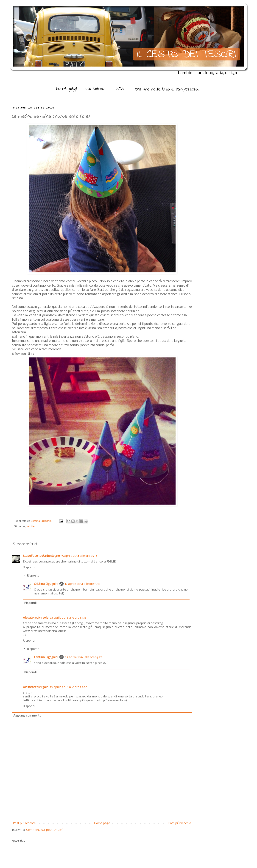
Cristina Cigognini (42, 521)
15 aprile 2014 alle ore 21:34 (79, 556)
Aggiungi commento (27, 716)
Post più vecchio (180, 823)
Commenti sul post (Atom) (45, 830)
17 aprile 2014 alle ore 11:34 (83, 584)
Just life (30, 527)
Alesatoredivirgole (36, 618)
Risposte (33, 576)
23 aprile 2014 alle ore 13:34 (68, 618)
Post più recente (24, 823)
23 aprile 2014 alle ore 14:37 (83, 657)
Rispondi (29, 567)
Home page (102, 823)
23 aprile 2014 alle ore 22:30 (68, 687)
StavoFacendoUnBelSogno (41, 556)
